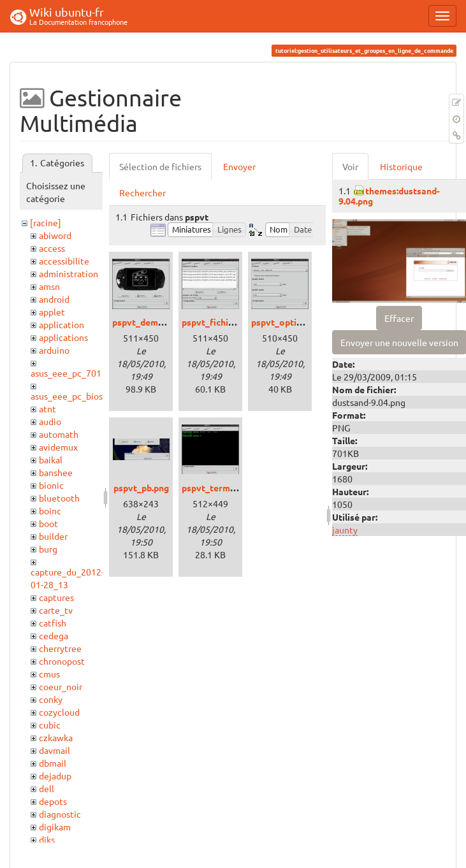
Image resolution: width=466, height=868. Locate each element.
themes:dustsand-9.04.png (389, 195)
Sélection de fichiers (160, 166)
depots (53, 801)
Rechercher (142, 192)
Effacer (399, 318)
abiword (55, 235)
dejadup (55, 776)
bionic (51, 485)
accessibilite (64, 261)
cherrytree (60, 648)
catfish (53, 623)
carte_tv (56, 610)
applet (52, 312)
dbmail (53, 763)
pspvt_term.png (215, 488)
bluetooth (59, 498)
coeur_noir (61, 686)
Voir (350, 166)
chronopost (62, 661)
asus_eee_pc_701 (66, 373)
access (52, 248)
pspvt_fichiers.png (220, 322)
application (62, 324)
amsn (49, 286)
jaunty (345, 530)
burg (48, 549)
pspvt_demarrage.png (158, 322)
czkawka (56, 737)
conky (51, 699)
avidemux (58, 447)
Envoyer (239, 166)
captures (56, 597)
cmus (49, 674)
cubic (50, 725)
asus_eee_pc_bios (67, 396)
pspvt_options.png (290, 322)
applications (63, 337)
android (54, 299)
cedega (54, 635)
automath (59, 434)
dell (47, 788)
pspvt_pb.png (141, 488)
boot (48, 523)
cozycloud (59, 712)
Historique (401, 166)
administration (69, 273)
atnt (47, 409)
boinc (50, 510)
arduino (54, 350)
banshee (56, 472)
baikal (51, 459)
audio (50, 421)
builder (53, 536)
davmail (55, 750)
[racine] (46, 222)
